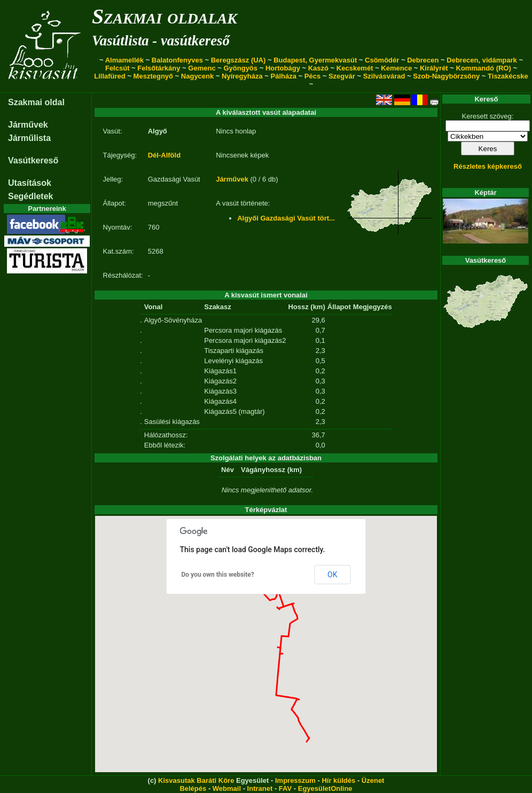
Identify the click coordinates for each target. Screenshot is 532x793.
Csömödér (382, 60)
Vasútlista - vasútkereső (161, 41)
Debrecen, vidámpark (482, 60)
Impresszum (295, 780)
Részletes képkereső (488, 166)
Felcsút (118, 68)
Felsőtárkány (159, 68)
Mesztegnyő (153, 76)
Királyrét (434, 68)
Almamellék (124, 60)
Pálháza (284, 76)
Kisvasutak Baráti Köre (196, 780)
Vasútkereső (33, 160)
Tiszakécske (508, 76)
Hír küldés (338, 780)
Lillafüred (110, 76)
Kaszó (318, 68)
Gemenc (202, 68)
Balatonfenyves (177, 60)
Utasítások (30, 183)
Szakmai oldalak (165, 16)
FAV (285, 788)
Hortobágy (283, 68)
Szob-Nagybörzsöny (446, 76)
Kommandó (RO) (484, 68)
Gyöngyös (240, 68)
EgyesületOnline (325, 788)
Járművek (28, 125)
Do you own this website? (218, 575)
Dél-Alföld (164, 155)
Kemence (396, 68)
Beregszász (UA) (238, 60)
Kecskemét (355, 68)
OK (332, 575)
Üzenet (373, 780)
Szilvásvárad (384, 76)
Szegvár (342, 76)
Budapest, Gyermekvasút (315, 60)
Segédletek (30, 196)
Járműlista (29, 138)
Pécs (312, 76)
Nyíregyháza (242, 76)
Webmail (227, 788)
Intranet (260, 788)
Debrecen (423, 60)
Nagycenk (197, 76)
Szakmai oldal (36, 102)
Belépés (193, 788)
